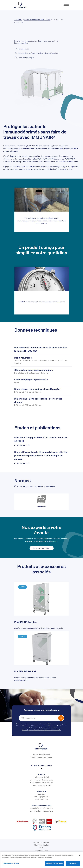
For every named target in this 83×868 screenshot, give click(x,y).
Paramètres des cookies (11, 863)
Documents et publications (42, 811)
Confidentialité (42, 850)
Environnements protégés (42, 783)
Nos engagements (42, 797)
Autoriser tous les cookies (55, 863)
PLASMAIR (47, 159)
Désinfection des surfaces (41, 780)
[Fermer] (79, 855)
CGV (41, 848)
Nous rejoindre (42, 799)
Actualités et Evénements (42, 808)
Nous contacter (43, 766)
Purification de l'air (41, 777)
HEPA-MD (36, 159)
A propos (41, 794)
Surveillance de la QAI (42, 785)
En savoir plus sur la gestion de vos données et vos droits (41, 730)
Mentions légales (42, 845)
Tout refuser (73, 863)
